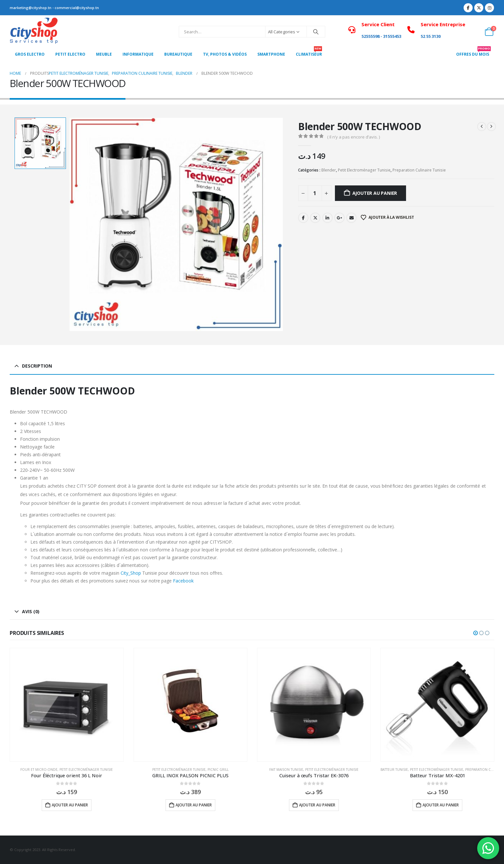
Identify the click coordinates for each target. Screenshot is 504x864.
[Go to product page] (67, 705)
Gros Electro (30, 54)
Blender (329, 170)
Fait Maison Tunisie (286, 770)
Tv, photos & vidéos (225, 54)
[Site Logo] (34, 32)
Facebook (303, 218)
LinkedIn (327, 218)
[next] (491, 127)
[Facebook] (468, 8)
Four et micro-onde (39, 770)
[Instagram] (489, 8)
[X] (479, 8)
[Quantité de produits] (315, 193)
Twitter (315, 218)
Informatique (138, 54)
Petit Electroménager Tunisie (364, 170)
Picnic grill (218, 770)
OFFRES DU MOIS (473, 52)
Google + (339, 218)
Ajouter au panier (375, 193)
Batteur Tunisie (394, 770)
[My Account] (475, 32)
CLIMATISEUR (309, 52)
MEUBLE (104, 54)
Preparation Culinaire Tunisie (419, 170)
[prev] (482, 127)
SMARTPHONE (271, 54)
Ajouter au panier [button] (70, 805)
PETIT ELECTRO (70, 54)
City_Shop (131, 573)
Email (351, 218)
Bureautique (178, 54)
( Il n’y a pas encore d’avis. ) (354, 137)
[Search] (316, 32)
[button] (476, 633)
